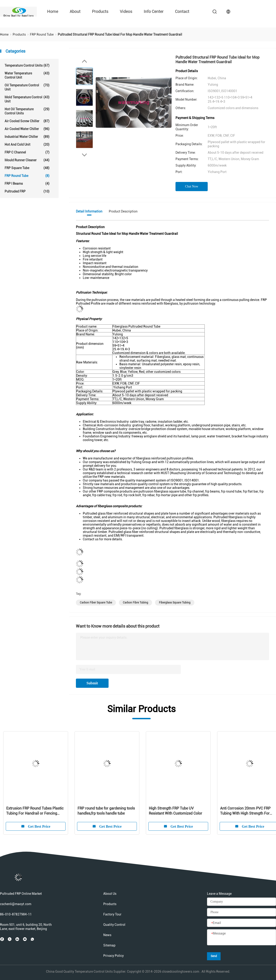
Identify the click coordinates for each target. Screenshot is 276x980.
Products (100, 11)
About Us (110, 894)
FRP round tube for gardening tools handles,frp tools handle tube (106, 811)
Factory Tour (112, 914)
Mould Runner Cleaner (27, 160)
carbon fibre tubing (135, 603)
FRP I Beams (27, 184)
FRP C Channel (27, 152)
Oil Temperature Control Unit (27, 87)
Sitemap (109, 945)
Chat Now (192, 186)
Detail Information (89, 211)
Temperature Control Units (27, 65)
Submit (92, 683)
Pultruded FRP (27, 191)
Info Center (154, 11)
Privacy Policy (114, 956)
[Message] (241, 938)
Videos (126, 11)
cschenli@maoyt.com (16, 904)
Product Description (123, 211)
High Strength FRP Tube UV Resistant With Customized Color (175, 811)
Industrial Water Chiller (27, 137)
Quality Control (114, 925)
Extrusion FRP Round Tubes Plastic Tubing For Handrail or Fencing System (35, 811)
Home (53, 11)
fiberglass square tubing (175, 603)
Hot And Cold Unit (27, 144)
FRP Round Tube (27, 176)
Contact (182, 11)
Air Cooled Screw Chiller (27, 121)
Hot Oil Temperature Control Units (27, 111)
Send (214, 956)
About (75, 11)
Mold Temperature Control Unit (27, 99)
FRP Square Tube (27, 168)
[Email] (241, 923)
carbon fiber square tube (96, 603)
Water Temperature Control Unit (27, 75)
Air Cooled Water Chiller (27, 129)
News (107, 935)
